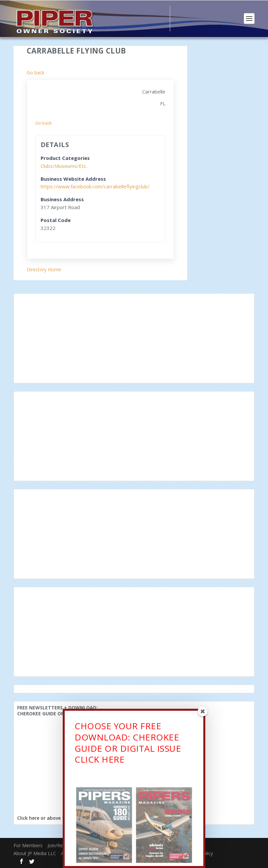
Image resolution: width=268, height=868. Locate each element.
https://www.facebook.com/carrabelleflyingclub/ (95, 186)
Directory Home (44, 269)
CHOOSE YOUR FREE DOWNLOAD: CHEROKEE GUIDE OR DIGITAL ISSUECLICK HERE (128, 744)
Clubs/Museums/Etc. (64, 166)
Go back (35, 73)
